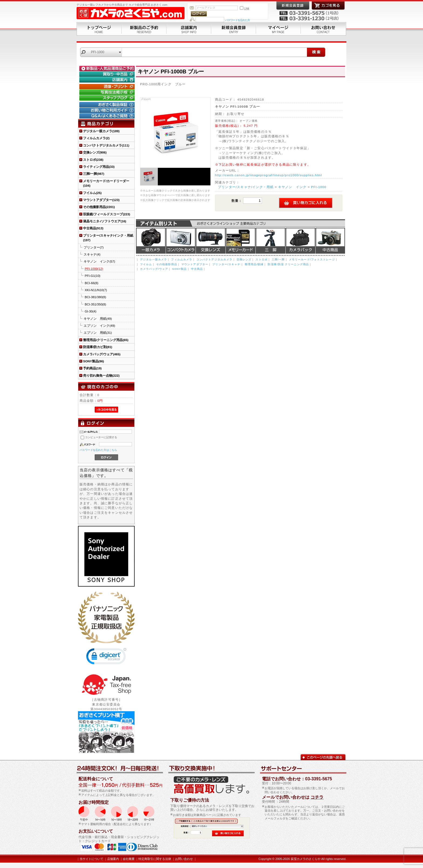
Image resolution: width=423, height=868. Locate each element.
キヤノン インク (292, 187)
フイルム (146, 264)
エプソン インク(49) (99, 326)
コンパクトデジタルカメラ (214, 259)
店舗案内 (189, 29)
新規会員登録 (234, 29)
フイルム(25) (92, 193)
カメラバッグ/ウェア (154, 269)
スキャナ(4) (92, 254)
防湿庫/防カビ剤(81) (98, 347)
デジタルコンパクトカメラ (181, 241)
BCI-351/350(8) (95, 304)
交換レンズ (211, 241)
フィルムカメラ (182, 259)
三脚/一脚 (278, 259)
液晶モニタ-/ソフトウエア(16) (105, 221)
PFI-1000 (319, 187)
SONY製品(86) (93, 361)
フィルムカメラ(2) (96, 138)
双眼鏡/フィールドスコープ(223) (107, 214)
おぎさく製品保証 (108, 105)
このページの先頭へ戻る (323, 757)
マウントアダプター (195, 264)
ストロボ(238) (93, 160)
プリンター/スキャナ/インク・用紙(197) (108, 238)
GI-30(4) (91, 311)
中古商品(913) (93, 228)
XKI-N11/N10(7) (96, 290)
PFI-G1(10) (93, 276)
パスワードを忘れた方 (238, 20)
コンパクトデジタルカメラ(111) (106, 145)
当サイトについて (91, 859)
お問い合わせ (323, 29)
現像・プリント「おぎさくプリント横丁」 (108, 87)
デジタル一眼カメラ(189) (101, 131)
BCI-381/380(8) (95, 297)
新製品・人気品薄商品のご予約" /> (108, 69)
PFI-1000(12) (94, 269)
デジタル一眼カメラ (151, 241)
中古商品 (330, 241)
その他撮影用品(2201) (99, 207)
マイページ (278, 29)
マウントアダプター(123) (101, 200)
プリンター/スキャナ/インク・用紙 (246, 187)
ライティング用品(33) (99, 167)
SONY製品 (179, 269)
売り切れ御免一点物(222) (101, 375)
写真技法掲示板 (108, 92)
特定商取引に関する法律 (155, 859)
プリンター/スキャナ (226, 264)
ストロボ (262, 259)
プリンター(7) (94, 247)
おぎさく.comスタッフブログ (108, 98)
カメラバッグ (301, 241)
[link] (106, 657)
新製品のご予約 (144, 29)
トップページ (99, 29)
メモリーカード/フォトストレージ (312, 259)
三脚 (271, 241)
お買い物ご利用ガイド (108, 110)
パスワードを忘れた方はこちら (98, 450)
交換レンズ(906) (95, 152)
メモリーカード (241, 241)
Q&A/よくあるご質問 (108, 116)
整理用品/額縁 (254, 264)
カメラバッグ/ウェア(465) (102, 354)
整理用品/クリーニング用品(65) (106, 340)
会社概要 (129, 859)
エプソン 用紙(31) (98, 333)
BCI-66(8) (91, 283)
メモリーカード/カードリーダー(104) (106, 183)
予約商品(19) (92, 368)
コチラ (317, 797)
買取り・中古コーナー (108, 74)
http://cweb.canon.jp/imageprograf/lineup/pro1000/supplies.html (269, 175)
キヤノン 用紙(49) (98, 319)
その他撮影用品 (167, 264)
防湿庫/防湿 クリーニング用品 (288, 264)
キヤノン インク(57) (99, 261)
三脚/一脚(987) (94, 174)
